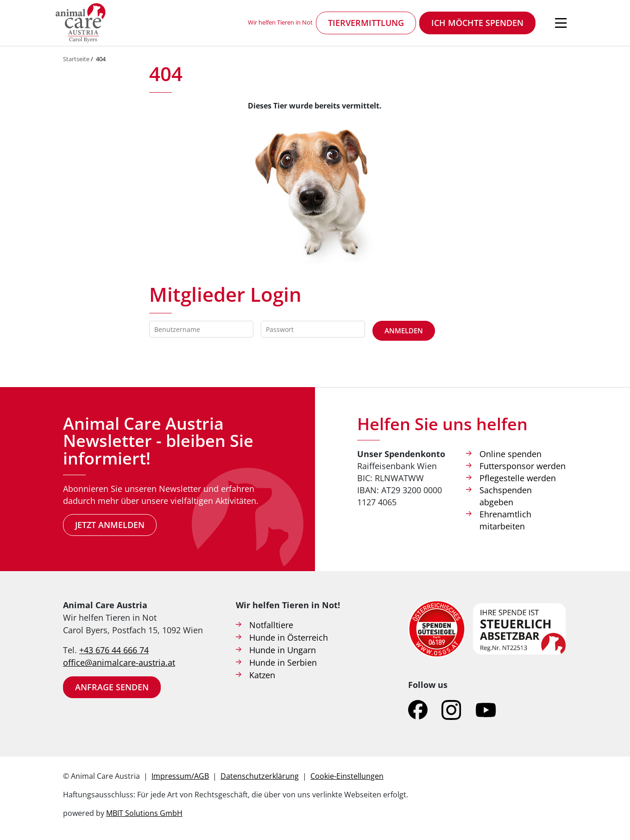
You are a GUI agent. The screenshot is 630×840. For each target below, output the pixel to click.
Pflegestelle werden (518, 478)
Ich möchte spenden (477, 23)
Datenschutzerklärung (260, 776)
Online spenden (510, 454)
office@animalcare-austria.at (119, 662)
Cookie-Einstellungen (347, 776)
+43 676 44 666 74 (114, 650)
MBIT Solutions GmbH (144, 813)
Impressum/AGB (180, 776)
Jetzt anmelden (110, 525)
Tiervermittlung (366, 23)
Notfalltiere (271, 625)
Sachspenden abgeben (506, 496)
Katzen (262, 675)
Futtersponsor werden (523, 466)
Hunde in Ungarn (283, 650)
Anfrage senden (112, 687)
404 (101, 59)
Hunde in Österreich (289, 637)
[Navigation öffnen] (561, 23)
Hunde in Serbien (283, 662)
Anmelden (404, 331)
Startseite (76, 59)
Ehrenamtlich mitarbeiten (505, 520)
